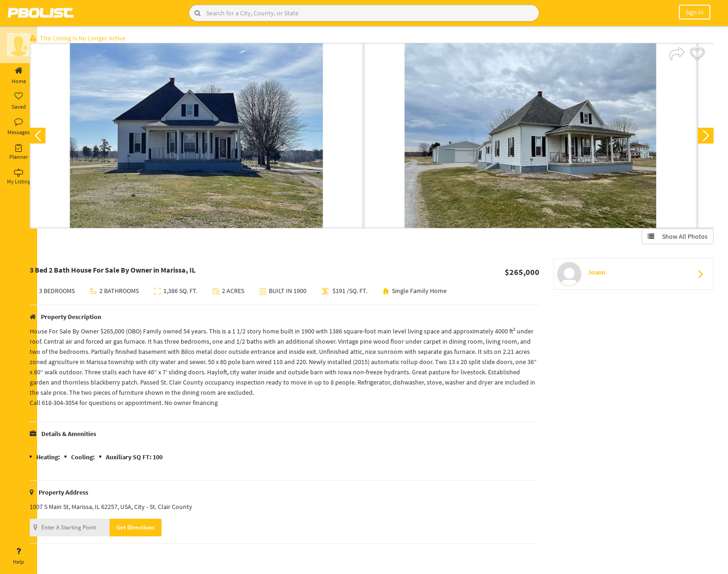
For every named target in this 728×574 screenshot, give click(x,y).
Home (19, 76)
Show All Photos (676, 238)
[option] (211, 137)
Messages (19, 127)
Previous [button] (52, 137)
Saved (19, 101)
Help (19, 556)
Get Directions (150, 529)
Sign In (695, 12)
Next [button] (704, 137)
